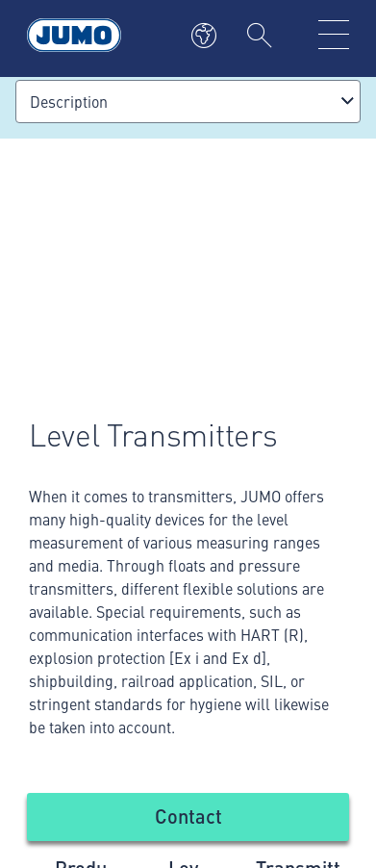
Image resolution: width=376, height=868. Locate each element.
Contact (188, 816)
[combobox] (188, 102)
